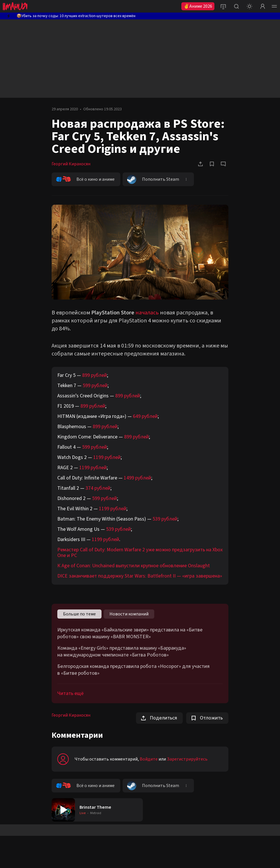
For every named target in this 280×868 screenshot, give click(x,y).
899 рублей (95, 375)
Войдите (149, 759)
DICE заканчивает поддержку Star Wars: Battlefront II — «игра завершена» (140, 576)
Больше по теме (79, 614)
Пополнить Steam (153, 179)
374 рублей (98, 488)
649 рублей (145, 416)
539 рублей (165, 519)
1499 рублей (137, 478)
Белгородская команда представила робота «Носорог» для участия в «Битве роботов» (133, 670)
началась (147, 313)
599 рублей (95, 386)
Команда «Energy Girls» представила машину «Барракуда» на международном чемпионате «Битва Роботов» (122, 652)
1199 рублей (107, 457)
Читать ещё (70, 693)
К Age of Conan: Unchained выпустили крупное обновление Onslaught (134, 566)
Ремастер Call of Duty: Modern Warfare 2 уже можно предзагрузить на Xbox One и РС (140, 553)
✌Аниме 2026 (198, 6)
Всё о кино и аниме (85, 179)
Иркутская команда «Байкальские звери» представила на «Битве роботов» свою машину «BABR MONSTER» (130, 633)
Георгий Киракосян (71, 164)
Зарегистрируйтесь (187, 759)
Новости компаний (129, 614)
